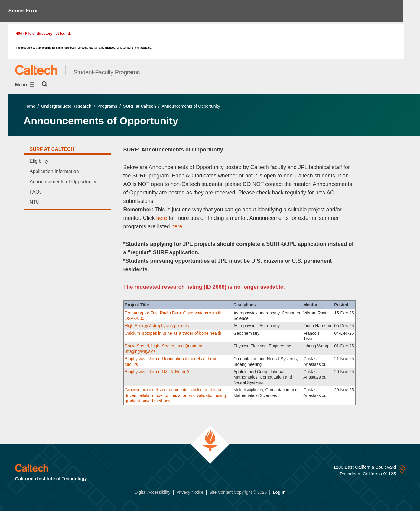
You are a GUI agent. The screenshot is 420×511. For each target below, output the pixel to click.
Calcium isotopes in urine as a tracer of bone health (173, 333)
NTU (35, 202)
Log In (279, 492)
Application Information (54, 171)
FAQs (36, 192)
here (161, 218)
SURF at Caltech (140, 106)
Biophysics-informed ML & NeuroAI (158, 372)
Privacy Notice (190, 492)
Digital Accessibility (152, 492)
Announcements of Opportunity (63, 182)
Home (29, 106)
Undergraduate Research (66, 106)
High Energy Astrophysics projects (158, 326)
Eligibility (39, 161)
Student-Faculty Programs (107, 72)
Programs (107, 106)
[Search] (45, 84)
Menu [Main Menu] (25, 85)
